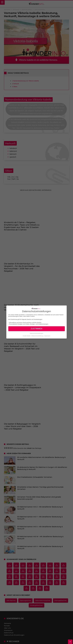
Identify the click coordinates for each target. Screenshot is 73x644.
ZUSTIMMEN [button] (36, 329)
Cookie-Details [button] (27, 336)
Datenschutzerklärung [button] (38, 336)
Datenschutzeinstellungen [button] (36, 333)
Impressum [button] (47, 336)
